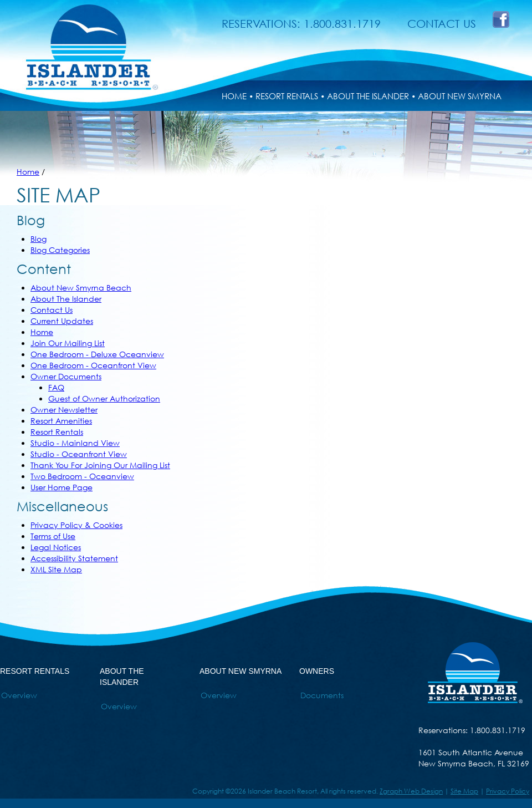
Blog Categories (60, 250)
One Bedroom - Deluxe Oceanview (97, 354)
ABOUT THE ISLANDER (368, 96)
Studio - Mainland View (75, 443)
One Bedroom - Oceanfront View (93, 365)
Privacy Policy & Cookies (76, 525)
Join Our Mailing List (68, 343)
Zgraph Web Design (411, 791)
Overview (19, 695)
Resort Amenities (61, 421)
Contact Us (52, 310)
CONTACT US (442, 24)
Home (28, 172)
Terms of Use (53, 536)
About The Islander (66, 299)
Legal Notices (56, 547)
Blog (39, 239)
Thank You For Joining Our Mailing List (100, 465)
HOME (234, 96)
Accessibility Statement (74, 558)
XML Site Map (56, 569)
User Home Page (62, 487)
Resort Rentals (57, 432)
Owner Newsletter (64, 410)
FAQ (56, 387)
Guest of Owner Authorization (104, 398)
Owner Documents (66, 376)
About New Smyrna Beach (81, 288)
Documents (322, 695)
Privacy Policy (508, 791)
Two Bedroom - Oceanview (82, 476)
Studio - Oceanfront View (79, 454)
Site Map (464, 791)
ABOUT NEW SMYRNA (460, 96)
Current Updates (62, 321)
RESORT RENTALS (287, 96)
